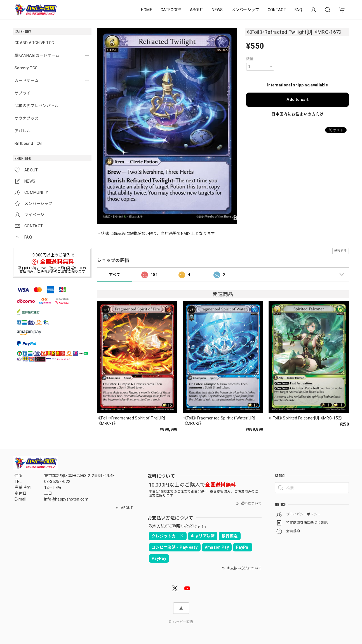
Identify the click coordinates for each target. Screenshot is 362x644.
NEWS (217, 10)
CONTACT (277, 10)
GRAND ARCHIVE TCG (34, 43)
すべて (115, 275)
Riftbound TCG (28, 143)
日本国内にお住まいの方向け (297, 114)
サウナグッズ (27, 118)
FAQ (298, 10)
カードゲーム (27, 81)
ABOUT (197, 10)
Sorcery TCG (26, 68)
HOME (147, 10)
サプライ (23, 93)
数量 (250, 59)
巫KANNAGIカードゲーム (37, 55)
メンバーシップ (245, 10)
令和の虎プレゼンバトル (37, 106)
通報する (341, 251)
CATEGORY (171, 10)
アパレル (23, 131)
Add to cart (298, 100)
